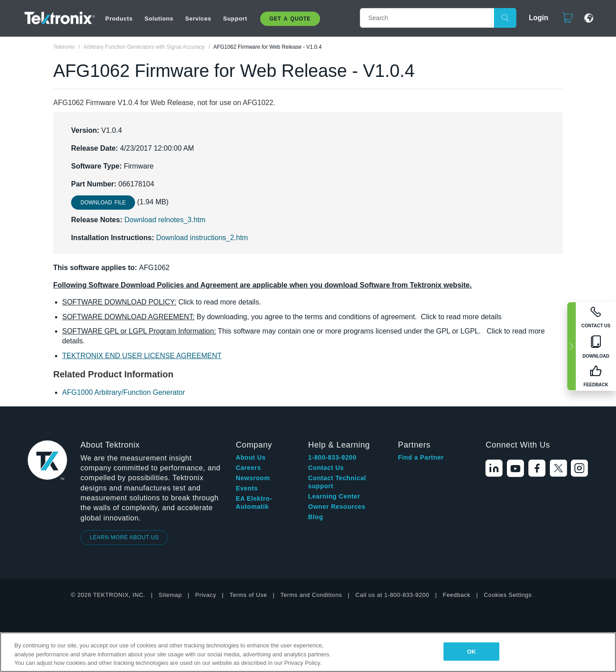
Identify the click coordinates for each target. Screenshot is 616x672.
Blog (316, 517)
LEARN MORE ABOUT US (124, 537)
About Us (251, 457)
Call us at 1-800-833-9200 (392, 595)
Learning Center (334, 496)
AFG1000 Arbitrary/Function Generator (124, 392)
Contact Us (326, 468)
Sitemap (170, 595)
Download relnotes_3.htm (165, 220)
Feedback (456, 595)
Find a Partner (421, 457)
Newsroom (253, 478)
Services (198, 19)
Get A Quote (290, 19)
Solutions (159, 19)
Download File (103, 203)
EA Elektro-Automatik (254, 503)
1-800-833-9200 (332, 457)
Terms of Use (249, 595)
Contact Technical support (337, 482)
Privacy (206, 595)
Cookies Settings (508, 595)
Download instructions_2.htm (202, 238)
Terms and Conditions (311, 595)
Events (247, 488)
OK (472, 651)
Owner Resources (337, 507)
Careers (248, 468)
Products (119, 19)
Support (235, 19)
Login (535, 18)
